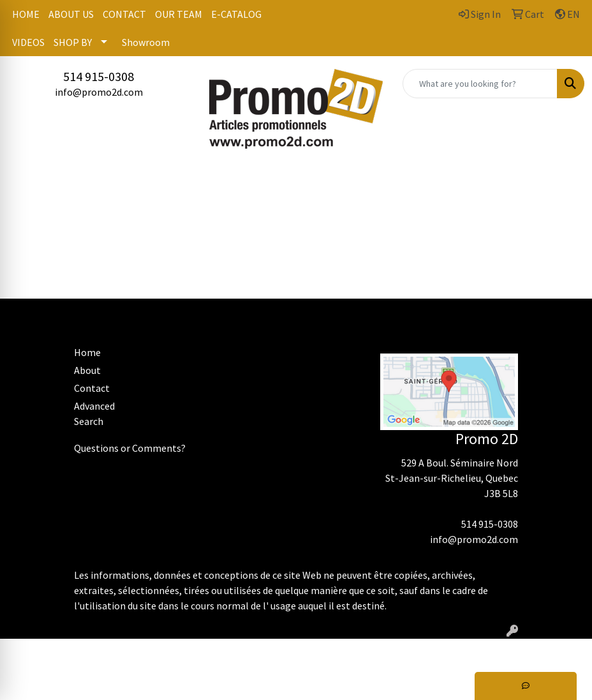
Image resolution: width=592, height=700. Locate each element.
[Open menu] (566, 181)
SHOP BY (73, 42)
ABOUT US (71, 14)
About (87, 370)
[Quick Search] (480, 84)
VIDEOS (28, 42)
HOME (26, 14)
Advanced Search (94, 413)
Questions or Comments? (130, 448)
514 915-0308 (99, 76)
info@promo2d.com (99, 92)
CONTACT (124, 14)
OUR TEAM (179, 14)
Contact (92, 388)
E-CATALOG (236, 14)
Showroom (146, 42)
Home (87, 352)
